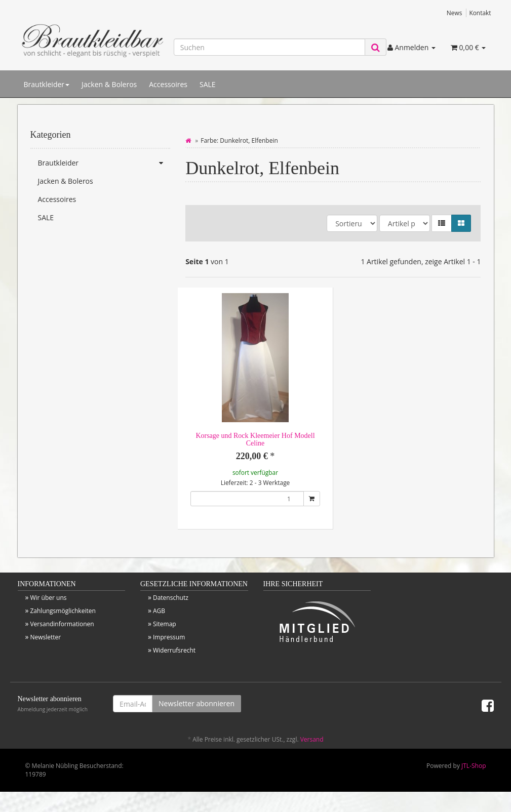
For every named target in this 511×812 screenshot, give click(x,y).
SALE (208, 84)
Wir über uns (48, 598)
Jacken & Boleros (109, 84)
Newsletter (45, 637)
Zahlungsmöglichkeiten (63, 611)
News (455, 13)
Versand (312, 739)
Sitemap (165, 624)
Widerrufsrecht (174, 650)
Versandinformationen (62, 624)
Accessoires (168, 84)
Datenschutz (171, 598)
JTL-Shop (474, 766)
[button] (442, 223)
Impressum (169, 637)
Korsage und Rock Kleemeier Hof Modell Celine (255, 439)
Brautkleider (47, 84)
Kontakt (480, 13)
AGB (159, 611)
